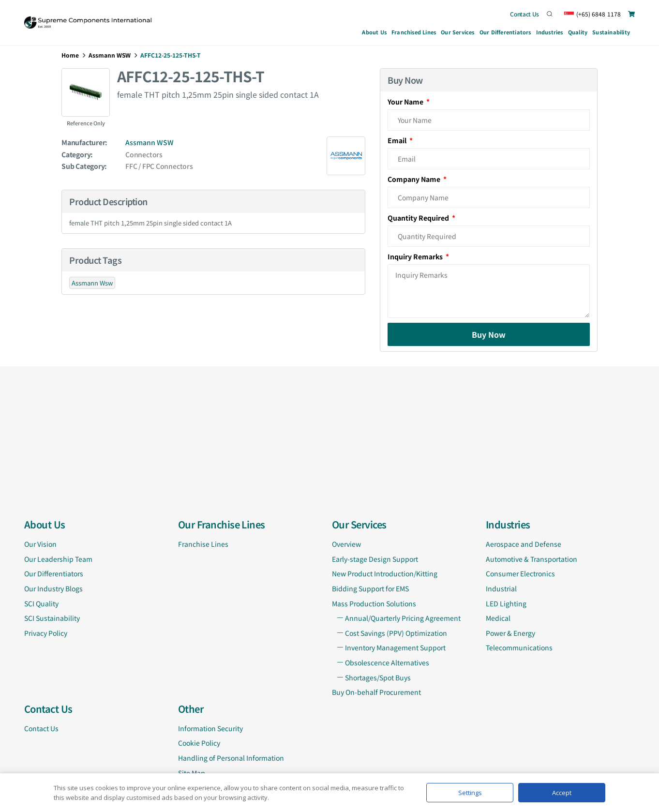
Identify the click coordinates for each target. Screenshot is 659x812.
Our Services (458, 33)
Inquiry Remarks (416, 256)
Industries (550, 33)
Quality (578, 32)
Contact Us (524, 14)
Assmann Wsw (92, 283)
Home (70, 55)
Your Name (406, 102)
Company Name (415, 179)
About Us (374, 32)
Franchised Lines (414, 32)
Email (398, 140)
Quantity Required (419, 218)
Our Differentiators (505, 32)
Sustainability (611, 32)
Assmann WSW (110, 55)
